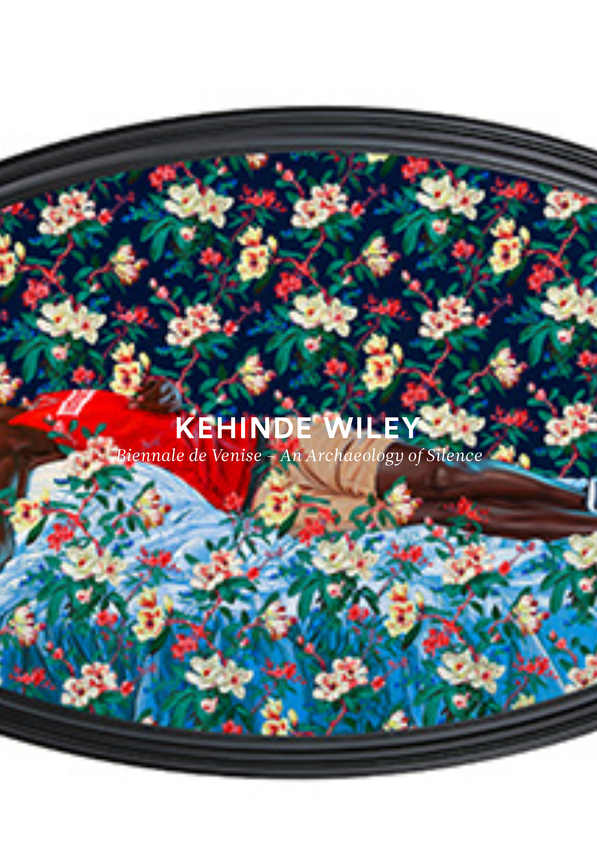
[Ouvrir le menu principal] (578, 14)
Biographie (558, 829)
